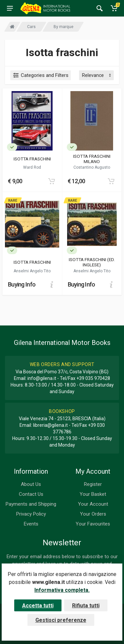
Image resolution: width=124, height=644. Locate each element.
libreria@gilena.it (50, 425)
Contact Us (31, 494)
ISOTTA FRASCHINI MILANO (92, 159)
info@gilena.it (42, 378)
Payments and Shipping (31, 504)
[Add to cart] (52, 181)
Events (31, 524)
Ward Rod (32, 167)
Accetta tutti (38, 606)
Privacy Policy (31, 514)
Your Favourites (93, 524)
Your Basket (93, 494)
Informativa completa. (62, 590)
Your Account (93, 504)
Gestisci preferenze (61, 620)
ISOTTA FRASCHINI (32, 159)
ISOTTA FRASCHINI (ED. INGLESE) (92, 262)
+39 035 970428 (93, 378)
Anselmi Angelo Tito (32, 271)
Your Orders (93, 514)
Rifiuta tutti (86, 606)
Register (93, 484)
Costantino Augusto (92, 167)
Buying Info (22, 284)
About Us (31, 484)
